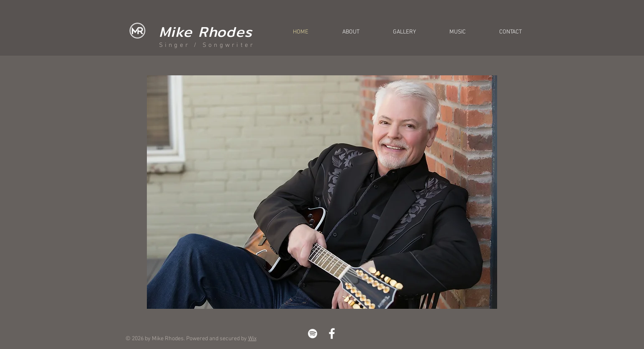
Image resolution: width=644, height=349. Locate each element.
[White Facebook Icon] (332, 334)
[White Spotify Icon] (313, 334)
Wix (252, 339)
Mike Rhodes (206, 32)
